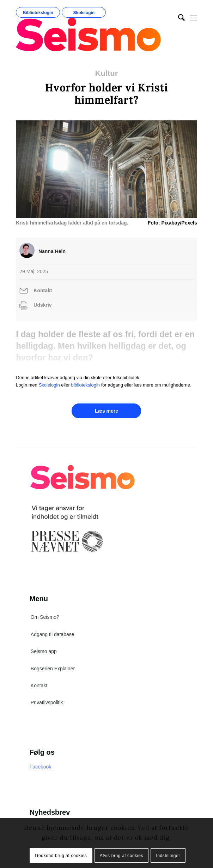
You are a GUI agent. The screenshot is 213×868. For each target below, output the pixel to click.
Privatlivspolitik (47, 702)
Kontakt (43, 291)
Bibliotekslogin (38, 13)
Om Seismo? (45, 617)
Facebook (40, 767)
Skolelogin (84, 13)
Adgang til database (53, 634)
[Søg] (178, 18)
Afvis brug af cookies (121, 856)
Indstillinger (168, 856)
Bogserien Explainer (53, 669)
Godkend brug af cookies (61, 856)
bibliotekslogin (85, 385)
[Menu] (193, 18)
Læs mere (107, 411)
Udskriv (42, 305)
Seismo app (44, 651)
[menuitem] (178, 18)
